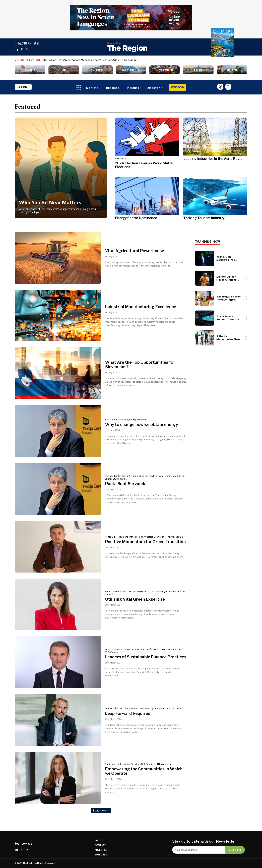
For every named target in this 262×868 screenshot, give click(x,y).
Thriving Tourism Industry (204, 218)
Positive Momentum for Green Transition (145, 542)
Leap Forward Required (128, 713)
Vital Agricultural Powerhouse (135, 251)
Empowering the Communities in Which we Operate (144, 771)
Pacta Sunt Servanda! (126, 484)
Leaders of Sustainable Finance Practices (146, 657)
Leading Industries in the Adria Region (214, 159)
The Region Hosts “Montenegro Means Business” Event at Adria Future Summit (90, 60)
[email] (199, 850)
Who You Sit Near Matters (50, 202)
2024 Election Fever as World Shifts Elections (144, 165)
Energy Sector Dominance (136, 218)
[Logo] (127, 47)
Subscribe (235, 850)
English (23, 87)
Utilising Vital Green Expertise (135, 599)
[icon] (220, 87)
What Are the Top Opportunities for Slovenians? (140, 364)
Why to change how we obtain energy (142, 424)
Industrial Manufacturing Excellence (141, 307)
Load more (101, 810)
